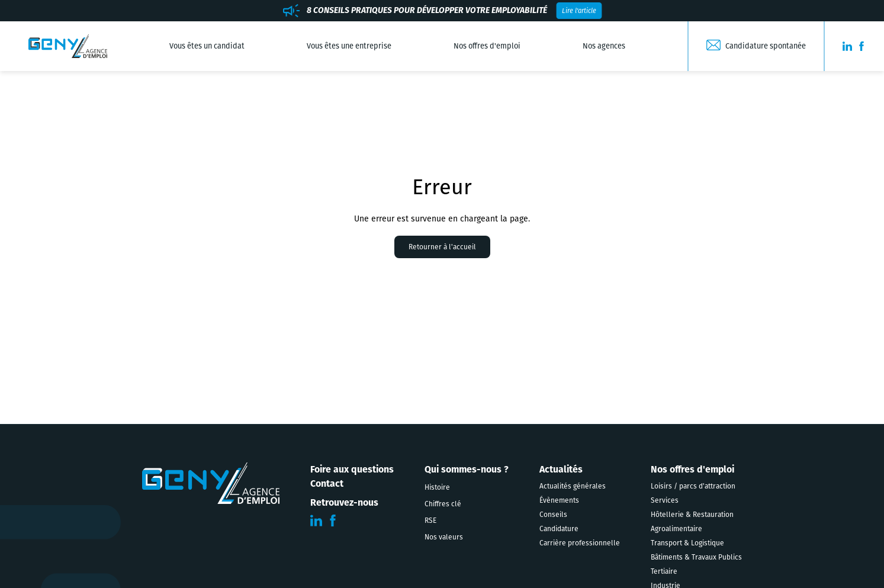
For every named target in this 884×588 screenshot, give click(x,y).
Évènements (559, 500)
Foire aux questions (352, 469)
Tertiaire (664, 571)
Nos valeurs (444, 537)
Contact (327, 483)
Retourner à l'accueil (442, 247)
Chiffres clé (443, 504)
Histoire (437, 487)
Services (665, 500)
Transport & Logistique (687, 543)
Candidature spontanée (766, 46)
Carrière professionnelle (580, 543)
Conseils (553, 515)
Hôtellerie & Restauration (692, 515)
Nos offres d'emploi (487, 46)
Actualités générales (573, 486)
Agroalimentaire (676, 529)
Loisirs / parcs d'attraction (693, 486)
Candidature (559, 529)
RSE (430, 520)
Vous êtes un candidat (207, 46)
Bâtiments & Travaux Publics (696, 557)
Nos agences (604, 46)
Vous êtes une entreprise (349, 46)
